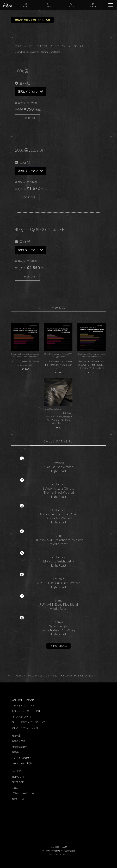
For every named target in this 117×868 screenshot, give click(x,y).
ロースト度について (22, 717)
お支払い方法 (18, 741)
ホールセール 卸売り (22, 763)
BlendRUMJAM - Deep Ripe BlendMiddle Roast (59, 604)
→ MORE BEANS (58, 646)
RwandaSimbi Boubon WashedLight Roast (59, 467)
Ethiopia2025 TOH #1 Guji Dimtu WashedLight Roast (59, 583)
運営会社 (16, 752)
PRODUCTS (20, 676)
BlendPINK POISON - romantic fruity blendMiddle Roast (59, 540)
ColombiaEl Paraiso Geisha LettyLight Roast (59, 561)
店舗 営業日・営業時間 (23, 700)
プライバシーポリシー (23, 793)
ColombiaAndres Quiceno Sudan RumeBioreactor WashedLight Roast (59, 516)
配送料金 (16, 736)
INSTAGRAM (18, 777)
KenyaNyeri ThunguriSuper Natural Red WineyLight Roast (59, 628)
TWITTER (16, 771)
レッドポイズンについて (24, 706)
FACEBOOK (18, 782)
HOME (10, 676)
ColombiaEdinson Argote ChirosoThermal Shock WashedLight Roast (59, 490)
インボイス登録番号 (22, 758)
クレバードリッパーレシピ (25, 728)
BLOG (15, 788)
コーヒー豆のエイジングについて (28, 722)
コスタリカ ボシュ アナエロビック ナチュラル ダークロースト (69, 676)
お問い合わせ (18, 799)
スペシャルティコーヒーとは (26, 711)
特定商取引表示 (19, 747)
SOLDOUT (33, 676)
